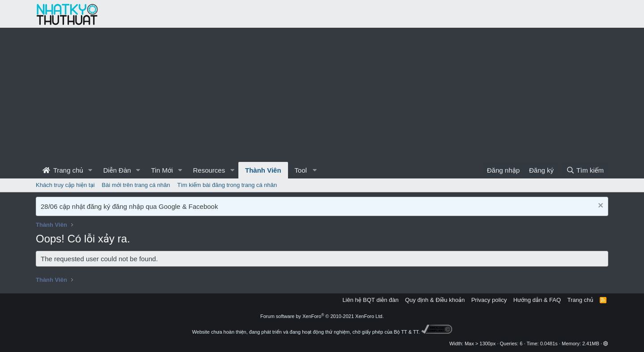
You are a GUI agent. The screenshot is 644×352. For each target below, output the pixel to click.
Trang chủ (63, 170)
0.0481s (549, 344)
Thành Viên (263, 170)
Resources (209, 170)
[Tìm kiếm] (585, 170)
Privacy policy (489, 300)
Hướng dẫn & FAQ (537, 300)
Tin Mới (162, 170)
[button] (90, 170)
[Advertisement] (322, 95)
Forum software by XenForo (322, 316)
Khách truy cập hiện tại (65, 185)
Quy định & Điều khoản (435, 300)
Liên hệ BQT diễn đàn (371, 300)
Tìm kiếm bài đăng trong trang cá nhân (227, 185)
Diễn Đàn (117, 170)
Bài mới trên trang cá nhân (136, 185)
